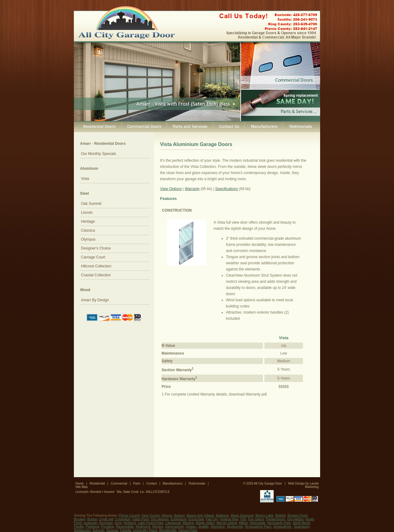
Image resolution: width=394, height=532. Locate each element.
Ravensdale (125, 526)
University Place (145, 530)
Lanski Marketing (312, 485)
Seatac (191, 526)
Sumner (98, 530)
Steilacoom (82, 530)
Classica (88, 230)
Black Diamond (242, 515)
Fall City (212, 519)
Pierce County (129, 515)
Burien (92, 519)
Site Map (81, 487)
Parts (137, 483)
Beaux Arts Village (200, 515)
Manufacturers (173, 483)
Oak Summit (91, 204)
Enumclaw (196, 519)
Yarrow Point (188, 530)
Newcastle (257, 523)
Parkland (92, 526)
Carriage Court (93, 257)
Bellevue (223, 515)
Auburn (179, 515)
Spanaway (302, 526)
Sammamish (174, 526)
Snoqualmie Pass (258, 526)
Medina (188, 523)
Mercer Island (227, 523)
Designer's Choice (96, 248)
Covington (123, 519)
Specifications (227, 189)
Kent (118, 523)
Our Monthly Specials (98, 154)
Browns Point (298, 515)
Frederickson (275, 519)
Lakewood (173, 523)
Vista (85, 179)
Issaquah (90, 523)
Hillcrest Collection (96, 266)
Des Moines (160, 519)
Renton (157, 526)
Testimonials (197, 483)
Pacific (79, 526)
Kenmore (106, 523)
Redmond (143, 526)
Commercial (119, 483)
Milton (243, 523)
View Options (171, 189)
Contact (151, 483)
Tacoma (112, 530)
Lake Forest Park (151, 523)
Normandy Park (279, 523)
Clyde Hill (106, 519)
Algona (167, 515)
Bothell (280, 515)
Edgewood (179, 519)
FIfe (243, 519)
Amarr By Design (95, 300)
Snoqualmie (283, 526)
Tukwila (125, 530)
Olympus (88, 239)
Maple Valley (205, 523)
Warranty (192, 189)
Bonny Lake (264, 515)
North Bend (301, 523)
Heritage (88, 221)
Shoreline (218, 526)
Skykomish (235, 526)
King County (151, 515)
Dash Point (141, 519)
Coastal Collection (96, 275)
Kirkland (130, 523)
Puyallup (107, 526)
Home (80, 483)
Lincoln (87, 213)
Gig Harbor (295, 519)
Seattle (203, 526)
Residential (97, 483)
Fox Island (256, 519)
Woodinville (168, 530)
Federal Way (229, 519)
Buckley (80, 519)
